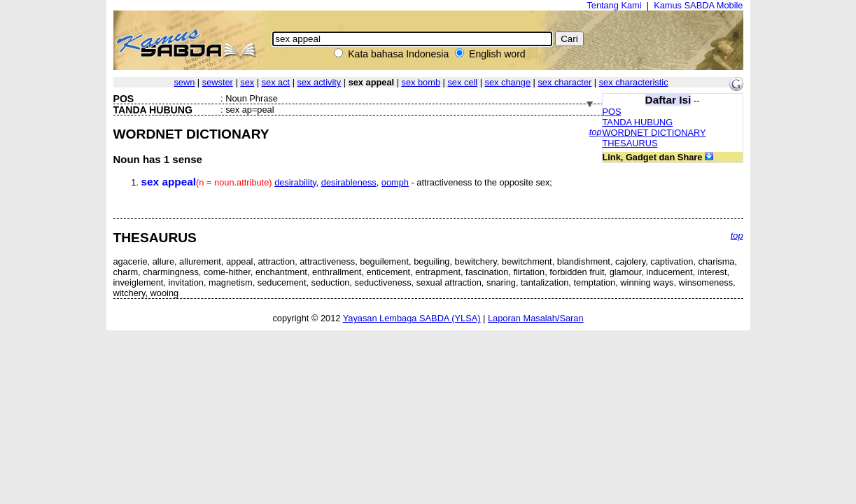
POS (612, 112)
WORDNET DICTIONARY (654, 133)
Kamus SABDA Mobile (698, 5)
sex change (508, 82)
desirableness (349, 182)
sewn (184, 82)
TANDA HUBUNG (638, 122)
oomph (395, 182)
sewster (218, 82)
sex (247, 82)
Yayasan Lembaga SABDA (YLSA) (412, 318)
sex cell (462, 82)
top (596, 132)
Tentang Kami (614, 5)
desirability (295, 182)
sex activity (320, 82)
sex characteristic (634, 82)
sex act (276, 82)
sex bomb (421, 82)
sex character (564, 82)
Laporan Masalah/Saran (536, 318)
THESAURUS (630, 143)
